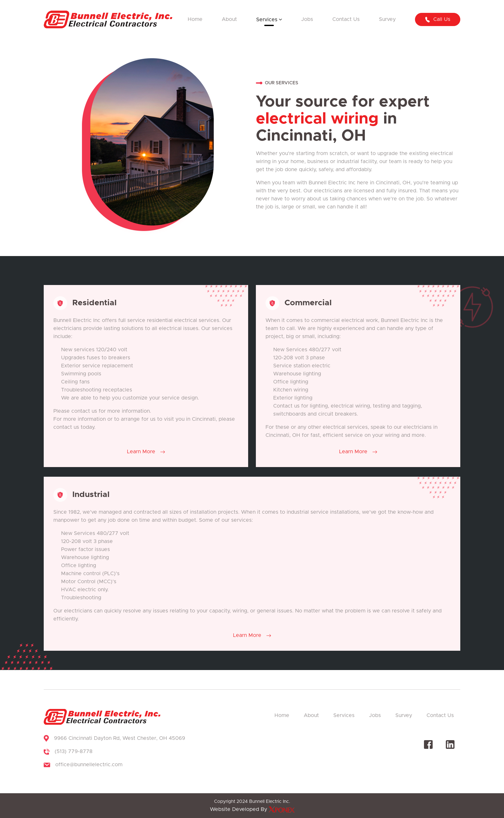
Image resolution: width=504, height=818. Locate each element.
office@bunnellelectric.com (89, 765)
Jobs (307, 19)
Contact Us (346, 19)
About (229, 19)
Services (267, 20)
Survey (387, 19)
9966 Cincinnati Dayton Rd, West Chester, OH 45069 (120, 738)
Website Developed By (252, 809)
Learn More (146, 452)
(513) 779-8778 (74, 751)
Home (195, 19)
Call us (437, 19)
